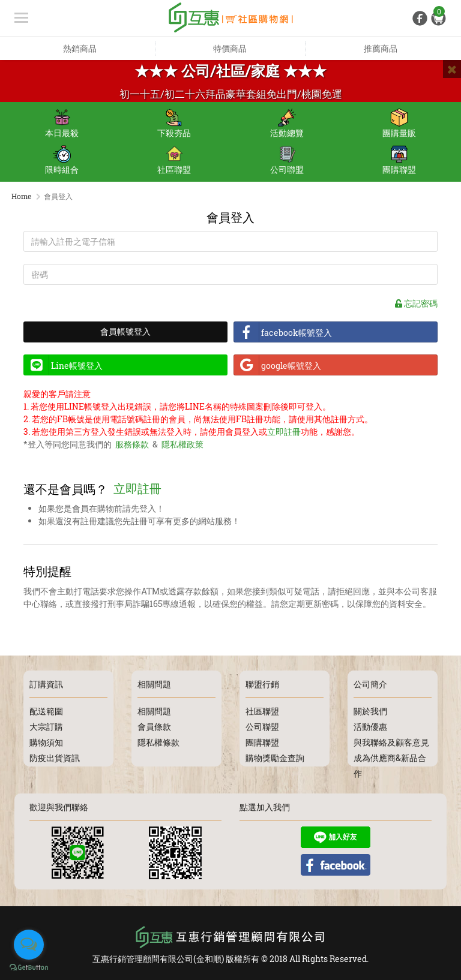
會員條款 (154, 725)
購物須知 (46, 740)
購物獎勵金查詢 (275, 756)
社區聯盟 (174, 160)
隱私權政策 (182, 446)
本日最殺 (62, 124)
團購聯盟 (399, 160)
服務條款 (132, 446)
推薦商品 (381, 48)
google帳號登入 (280, 367)
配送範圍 (46, 709)
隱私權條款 (158, 740)
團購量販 (399, 124)
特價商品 (230, 48)
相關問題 (154, 709)
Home (21, 196)
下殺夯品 (174, 124)
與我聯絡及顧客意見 (391, 740)
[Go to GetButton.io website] (29, 968)
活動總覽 (287, 124)
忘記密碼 (416, 305)
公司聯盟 (287, 160)
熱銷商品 (80, 48)
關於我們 (370, 709)
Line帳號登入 (66, 367)
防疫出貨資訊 (55, 756)
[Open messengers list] (29, 945)
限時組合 (62, 160)
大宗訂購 (46, 725)
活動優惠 (370, 725)
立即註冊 (284, 433)
